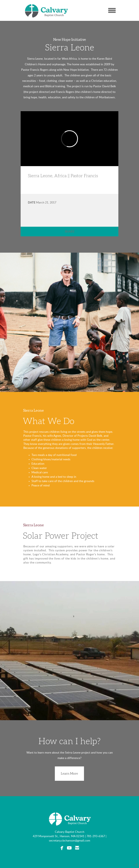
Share (70, 231)
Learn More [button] (69, 773)
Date (32, 203)
